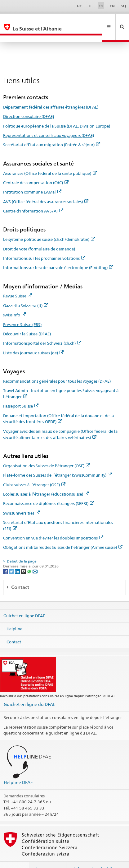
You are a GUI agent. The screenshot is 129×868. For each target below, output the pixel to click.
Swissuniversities (21, 500)
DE (79, 6)
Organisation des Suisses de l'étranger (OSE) (47, 452)
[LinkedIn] (18, 558)
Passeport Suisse (21, 393)
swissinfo (14, 301)
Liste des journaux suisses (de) (33, 339)
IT (90, 6)
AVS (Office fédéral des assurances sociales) (46, 188)
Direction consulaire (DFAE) (29, 103)
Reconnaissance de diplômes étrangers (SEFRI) (49, 490)
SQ (124, 6)
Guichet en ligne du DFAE (30, 691)
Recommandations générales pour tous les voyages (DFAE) (57, 368)
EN (112, 6)
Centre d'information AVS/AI (33, 198)
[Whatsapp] (30, 558)
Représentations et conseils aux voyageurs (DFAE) (49, 122)
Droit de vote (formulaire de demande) (39, 236)
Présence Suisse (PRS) (22, 311)
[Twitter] (12, 558)
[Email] (35, 558)
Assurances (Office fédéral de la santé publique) (50, 160)
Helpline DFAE (18, 769)
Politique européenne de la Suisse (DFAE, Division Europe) (57, 113)
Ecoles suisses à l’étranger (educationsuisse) (46, 481)
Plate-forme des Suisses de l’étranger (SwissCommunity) (58, 462)
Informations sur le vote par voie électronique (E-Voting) (58, 254)
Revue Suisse (18, 282)
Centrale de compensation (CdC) (36, 169)
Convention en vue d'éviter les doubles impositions (53, 525)
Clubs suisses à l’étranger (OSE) (34, 471)
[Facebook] (6, 558)
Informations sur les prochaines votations (44, 245)
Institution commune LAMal (32, 179)
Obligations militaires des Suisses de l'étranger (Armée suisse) (63, 534)
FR (101, 6)
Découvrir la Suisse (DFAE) (27, 320)
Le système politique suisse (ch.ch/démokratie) (49, 226)
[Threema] (24, 558)
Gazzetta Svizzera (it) (26, 292)
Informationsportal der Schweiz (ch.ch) (42, 330)
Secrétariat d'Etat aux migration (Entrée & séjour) (52, 131)
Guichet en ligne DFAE (24, 602)
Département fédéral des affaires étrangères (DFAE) (51, 94)
